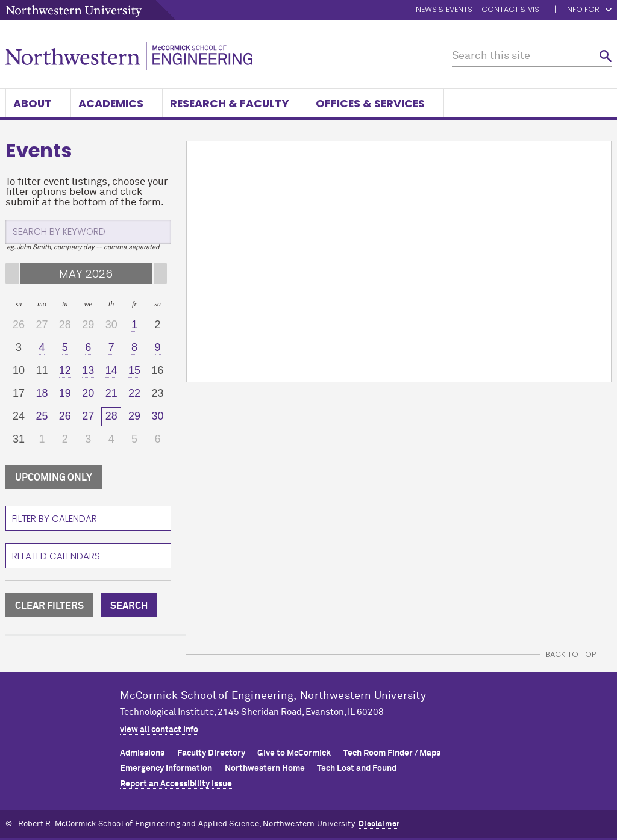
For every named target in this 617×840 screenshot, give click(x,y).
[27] (88, 417)
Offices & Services (376, 103)
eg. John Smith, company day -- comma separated (83, 247)
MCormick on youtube (598, 713)
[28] (111, 417)
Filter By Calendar (55, 519)
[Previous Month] (12, 273)
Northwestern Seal (63, 724)
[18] (42, 394)
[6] (88, 348)
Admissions (142, 753)
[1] (134, 325)
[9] (157, 348)
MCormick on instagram (575, 713)
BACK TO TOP (571, 654)
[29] (134, 417)
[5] (65, 348)
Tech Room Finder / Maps (392, 753)
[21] (111, 394)
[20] (88, 394)
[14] (111, 371)
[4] (42, 348)
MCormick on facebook (529, 713)
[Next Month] (160, 273)
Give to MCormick (294, 753)
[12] (65, 371)
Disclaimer (379, 824)
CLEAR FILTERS (49, 606)
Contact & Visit (513, 10)
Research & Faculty (235, 103)
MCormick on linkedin (552, 713)
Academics (117, 103)
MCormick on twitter (506, 713)
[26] (65, 417)
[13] (88, 371)
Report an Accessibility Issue (176, 784)
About (38, 103)
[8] (134, 348)
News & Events (444, 10)
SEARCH (129, 606)
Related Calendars (56, 556)
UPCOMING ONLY (54, 478)
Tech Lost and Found (357, 768)
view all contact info (159, 730)
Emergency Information (166, 768)
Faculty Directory (211, 753)
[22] (134, 394)
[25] (42, 417)
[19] (65, 394)
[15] (134, 371)
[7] (111, 348)
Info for (588, 10)
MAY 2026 (86, 274)
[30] (157, 417)
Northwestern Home (265, 768)
